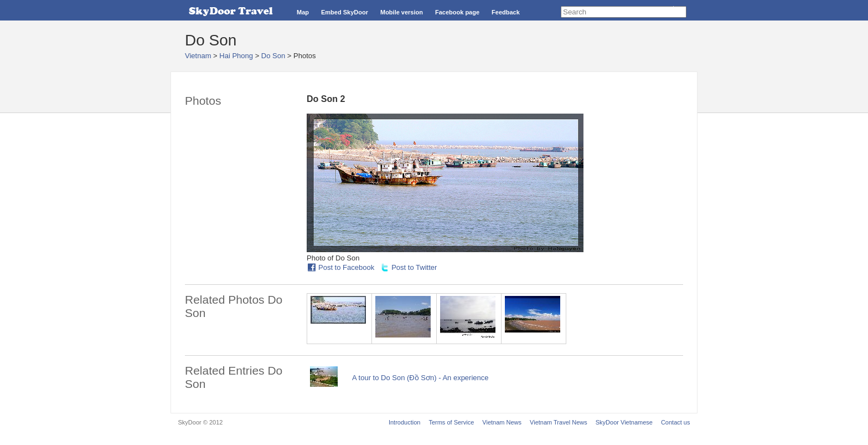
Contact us (676, 422)
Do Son (273, 56)
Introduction (404, 422)
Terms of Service (451, 422)
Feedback (506, 12)
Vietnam (198, 56)
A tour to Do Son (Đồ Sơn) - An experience (420, 378)
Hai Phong (236, 56)
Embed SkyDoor (345, 12)
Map (303, 12)
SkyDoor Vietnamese (624, 422)
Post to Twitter (414, 267)
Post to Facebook (346, 267)
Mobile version (402, 12)
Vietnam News (502, 422)
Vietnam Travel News (559, 422)
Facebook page (457, 12)
